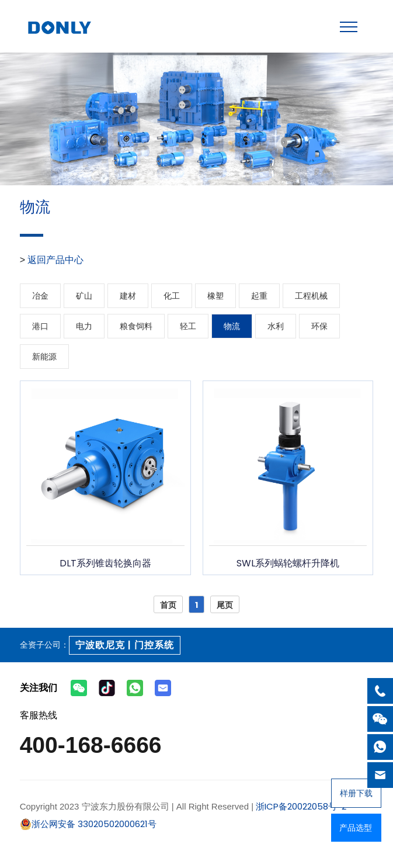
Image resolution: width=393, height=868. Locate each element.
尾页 (225, 605)
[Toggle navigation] (349, 27)
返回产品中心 (55, 260)
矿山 (84, 296)
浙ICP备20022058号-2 (300, 806)
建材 (128, 296)
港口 (40, 326)
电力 (84, 326)
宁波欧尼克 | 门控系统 (125, 645)
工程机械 (311, 296)
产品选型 (356, 828)
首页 (168, 605)
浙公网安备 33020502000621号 (88, 824)
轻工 (188, 326)
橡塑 (215, 296)
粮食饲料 (136, 326)
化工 (172, 296)
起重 (259, 296)
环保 (319, 326)
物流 (232, 326)
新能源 (44, 357)
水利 (276, 326)
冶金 (40, 296)
